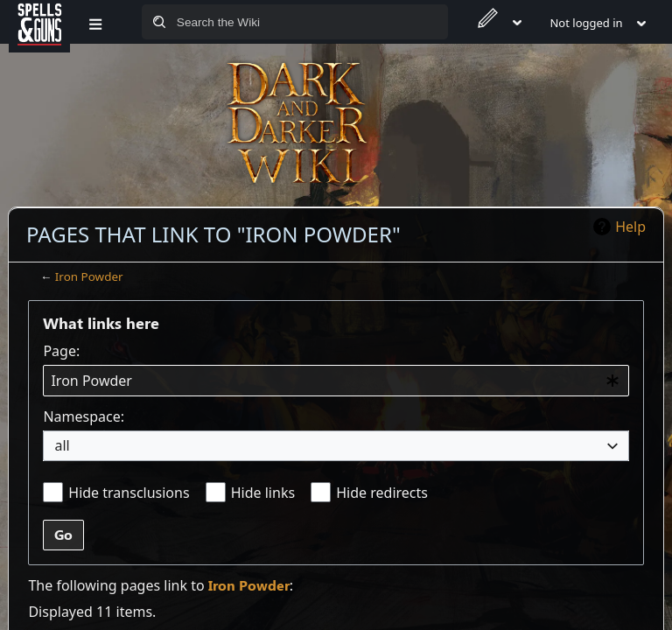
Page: (61, 351)
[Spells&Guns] (39, 22)
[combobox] (336, 381)
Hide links (263, 493)
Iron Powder (89, 276)
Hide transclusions (129, 493)
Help (630, 227)
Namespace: (84, 416)
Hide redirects (382, 493)
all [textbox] (62, 445)
